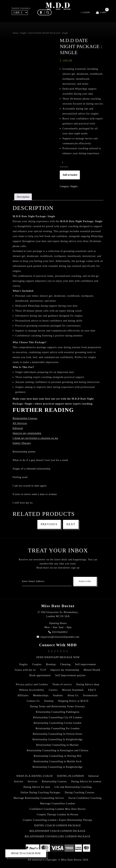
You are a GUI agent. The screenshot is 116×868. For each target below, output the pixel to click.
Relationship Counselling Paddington (57, 712)
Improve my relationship (27, 433)
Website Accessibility (32, 690)
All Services (20, 423)
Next (71, 524)
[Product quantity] (64, 162)
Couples (37, 664)
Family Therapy (22, 443)
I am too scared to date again (30, 486)
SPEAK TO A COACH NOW (26, 853)
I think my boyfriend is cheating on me (35, 438)
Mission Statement (73, 690)
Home (15, 33)
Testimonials (90, 695)
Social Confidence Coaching (85, 798)
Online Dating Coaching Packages (40, 793)
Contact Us (33, 701)
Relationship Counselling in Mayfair (58, 745)
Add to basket (70, 175)
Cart (101, 13)
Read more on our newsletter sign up (58, 568)
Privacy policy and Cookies (32, 684)
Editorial (18, 428)
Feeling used (20, 477)
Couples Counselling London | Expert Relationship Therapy (58, 820)
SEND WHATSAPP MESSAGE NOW (58, 657)
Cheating (65, 664)
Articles (19, 782)
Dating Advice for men (37, 787)
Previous (49, 524)
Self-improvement (86, 664)
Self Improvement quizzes (70, 675)
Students (58, 695)
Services (32, 782)
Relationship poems (24, 452)
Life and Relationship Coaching (73, 787)
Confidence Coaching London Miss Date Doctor (58, 809)
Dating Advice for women (86, 782)
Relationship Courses (54, 782)
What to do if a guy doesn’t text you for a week (40, 460)
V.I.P (43, 670)
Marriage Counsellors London (58, 804)
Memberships (41, 695)
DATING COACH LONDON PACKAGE (58, 826)
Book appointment (40, 675)
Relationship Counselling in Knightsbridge (58, 767)
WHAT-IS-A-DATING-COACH (34, 776)
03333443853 (58, 632)
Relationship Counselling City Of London (58, 717)
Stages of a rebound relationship (31, 469)
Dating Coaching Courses (80, 793)
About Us (73, 695)
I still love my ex (23, 503)
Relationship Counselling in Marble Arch (58, 761)
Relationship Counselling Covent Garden (58, 723)
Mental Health (92, 670)
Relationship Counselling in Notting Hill (58, 756)
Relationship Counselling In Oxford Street (57, 734)
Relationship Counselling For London (58, 728)
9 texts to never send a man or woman (35, 494)
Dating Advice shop (88, 684)
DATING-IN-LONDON (71, 776)
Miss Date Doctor (72, 860)
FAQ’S (92, 690)
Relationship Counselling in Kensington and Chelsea (58, 750)
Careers (53, 690)
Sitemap (49, 701)
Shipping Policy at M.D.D (73, 701)
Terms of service (62, 684)
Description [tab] (23, 197)
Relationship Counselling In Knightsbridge (58, 739)
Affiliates (23, 695)
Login (85, 13)
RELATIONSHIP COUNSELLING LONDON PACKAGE (58, 837)
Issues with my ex (25, 670)
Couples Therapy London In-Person (58, 815)
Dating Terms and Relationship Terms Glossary (58, 706)
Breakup (51, 664)
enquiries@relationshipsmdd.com (58, 637)
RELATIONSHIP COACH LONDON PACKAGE (58, 831)
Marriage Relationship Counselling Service (39, 798)
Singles (23, 33)
